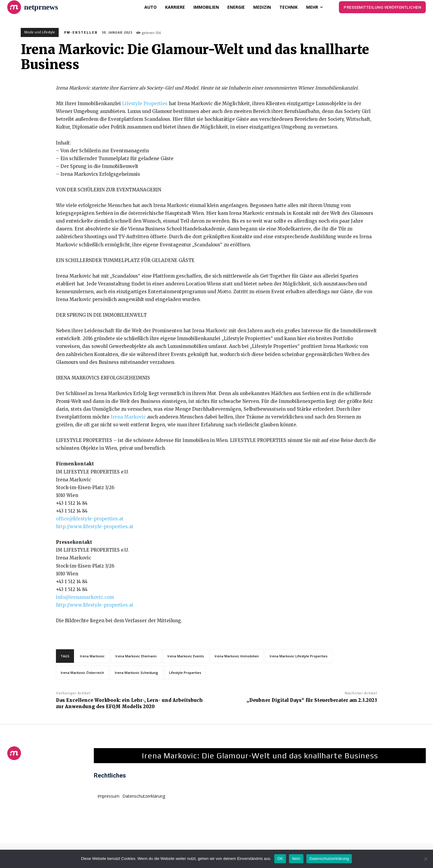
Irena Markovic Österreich (82, 673)
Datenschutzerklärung (329, 859)
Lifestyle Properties (145, 104)
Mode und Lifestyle (40, 32)
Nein (296, 859)
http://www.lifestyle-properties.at (95, 527)
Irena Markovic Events (186, 656)
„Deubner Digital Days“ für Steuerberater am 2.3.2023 (312, 700)
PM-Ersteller (81, 32)
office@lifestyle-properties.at (90, 519)
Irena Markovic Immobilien (237, 656)
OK (280, 859)
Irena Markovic (128, 417)
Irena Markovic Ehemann (136, 656)
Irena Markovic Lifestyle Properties (299, 656)
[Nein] (425, 859)
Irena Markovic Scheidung (137, 673)
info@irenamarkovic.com (85, 597)
